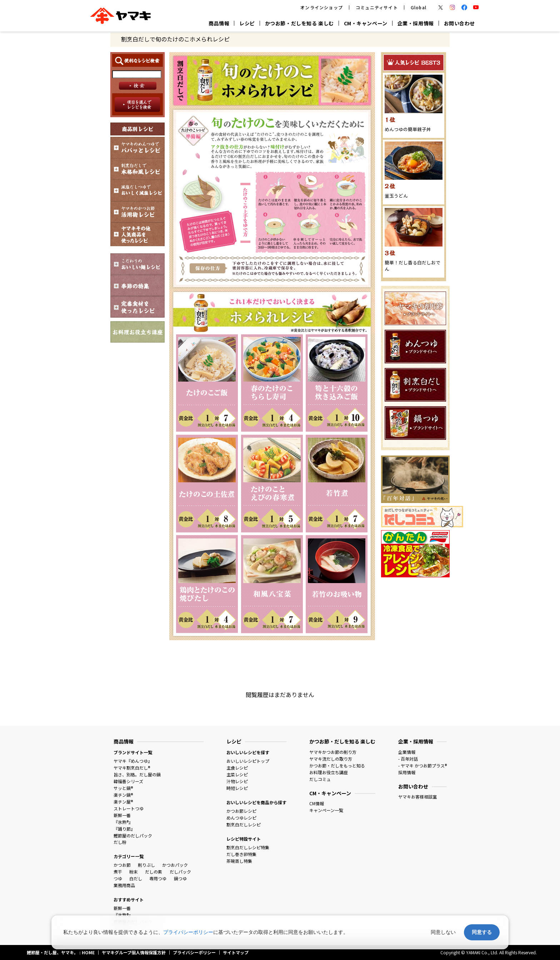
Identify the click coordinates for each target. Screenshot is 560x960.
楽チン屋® (123, 802)
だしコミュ (320, 779)
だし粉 (120, 842)
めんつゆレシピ (241, 818)
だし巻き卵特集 (241, 854)
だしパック (180, 872)
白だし (136, 878)
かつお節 (122, 865)
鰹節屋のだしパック (133, 835)
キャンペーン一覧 (326, 810)
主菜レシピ (237, 774)
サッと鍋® (123, 788)
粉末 (134, 872)
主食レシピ (237, 768)
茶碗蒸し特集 (239, 861)
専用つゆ (158, 878)
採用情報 (407, 772)
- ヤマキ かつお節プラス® (422, 765)
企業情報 (407, 752)
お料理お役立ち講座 (329, 772)
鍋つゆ (180, 878)
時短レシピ (237, 788)
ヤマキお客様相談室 (417, 797)
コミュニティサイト (377, 7)
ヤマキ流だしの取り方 (331, 759)
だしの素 (154, 872)
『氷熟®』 (123, 822)
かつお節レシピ (241, 811)
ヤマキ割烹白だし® (132, 768)
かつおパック (175, 865)
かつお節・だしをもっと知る (337, 765)
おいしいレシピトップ (248, 761)
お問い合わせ (459, 23)
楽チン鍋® (123, 795)
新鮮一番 (122, 815)
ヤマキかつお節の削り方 (333, 752)
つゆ (118, 878)
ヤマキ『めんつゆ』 (133, 761)
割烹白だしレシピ (244, 824)
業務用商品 (124, 885)
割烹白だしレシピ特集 (248, 847)
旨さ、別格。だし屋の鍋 (137, 774)
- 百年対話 (408, 759)
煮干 (118, 872)
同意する (482, 932)
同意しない (443, 932)
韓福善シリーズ (128, 781)
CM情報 (317, 803)
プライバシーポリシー (188, 932)
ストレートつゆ (129, 808)
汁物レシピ (237, 781)
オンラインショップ (322, 7)
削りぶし (146, 865)
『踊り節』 (124, 829)
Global (419, 7)
